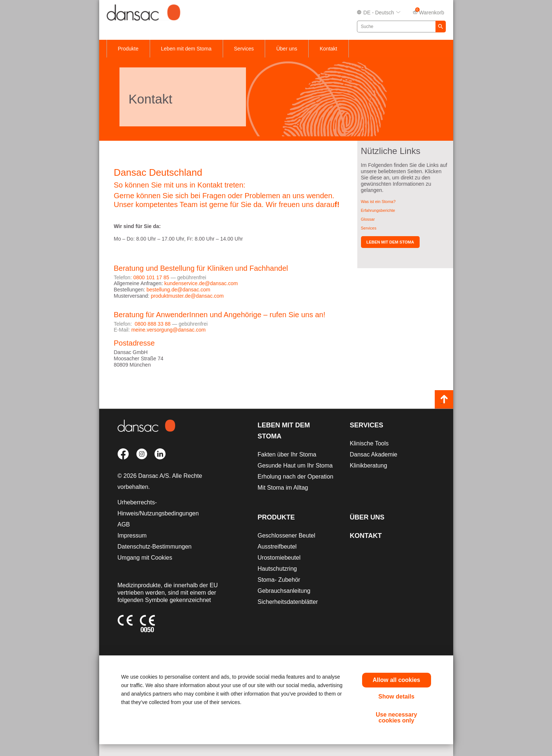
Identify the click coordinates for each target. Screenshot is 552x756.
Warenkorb (428, 12)
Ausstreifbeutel (277, 547)
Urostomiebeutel (279, 558)
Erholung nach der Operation (296, 477)
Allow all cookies (397, 680)
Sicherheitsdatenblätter (288, 602)
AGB (124, 524)
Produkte (128, 49)
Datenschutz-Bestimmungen (155, 547)
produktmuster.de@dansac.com (187, 296)
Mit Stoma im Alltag (283, 488)
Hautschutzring (277, 569)
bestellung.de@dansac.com (178, 290)
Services (244, 49)
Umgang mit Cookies (145, 558)
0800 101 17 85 (151, 277)
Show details (396, 696)
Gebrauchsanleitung (284, 591)
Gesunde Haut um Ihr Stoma (295, 465)
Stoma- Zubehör (279, 580)
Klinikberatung (369, 465)
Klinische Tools (369, 443)
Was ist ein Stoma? (378, 202)
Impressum (132, 535)
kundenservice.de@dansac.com (201, 283)
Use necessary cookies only (396, 717)
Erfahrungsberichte (378, 210)
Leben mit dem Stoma (186, 49)
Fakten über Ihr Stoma (287, 454)
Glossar (368, 219)
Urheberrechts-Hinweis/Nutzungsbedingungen (158, 508)
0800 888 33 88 (152, 324)
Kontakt (328, 49)
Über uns (287, 49)
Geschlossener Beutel (287, 535)
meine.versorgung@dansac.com (169, 330)
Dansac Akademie (374, 454)
